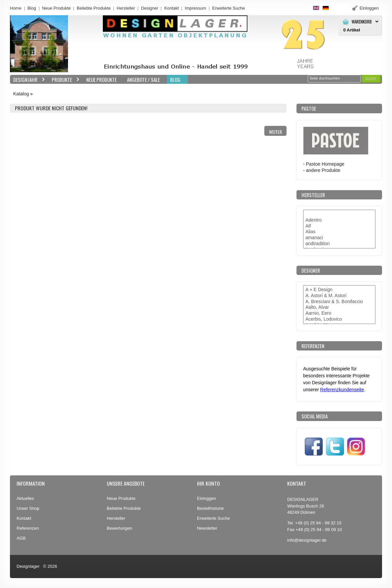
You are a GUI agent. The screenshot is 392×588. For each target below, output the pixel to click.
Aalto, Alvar (339, 307)
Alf (339, 226)
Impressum (195, 8)
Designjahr (28, 80)
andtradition (339, 244)
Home (16, 8)
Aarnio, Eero (339, 313)
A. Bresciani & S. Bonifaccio (339, 302)
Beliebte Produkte (94, 8)
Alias (339, 232)
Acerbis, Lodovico (339, 319)
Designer (150, 8)
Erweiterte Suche (213, 518)
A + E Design (339, 290)
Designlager (28, 566)
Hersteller (126, 8)
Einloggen (207, 498)
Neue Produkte (57, 8)
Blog (32, 8)
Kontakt (171, 8)
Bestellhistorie (210, 508)
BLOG (175, 80)
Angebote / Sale (143, 80)
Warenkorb (362, 22)
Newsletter (207, 528)
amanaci (339, 238)
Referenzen (28, 528)
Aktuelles (25, 498)
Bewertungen (120, 528)
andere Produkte (323, 170)
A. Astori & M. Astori (339, 296)
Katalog (21, 94)
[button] (371, 79)
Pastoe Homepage (325, 164)
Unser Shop (28, 508)
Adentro (339, 220)
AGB (21, 538)
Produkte (64, 80)
